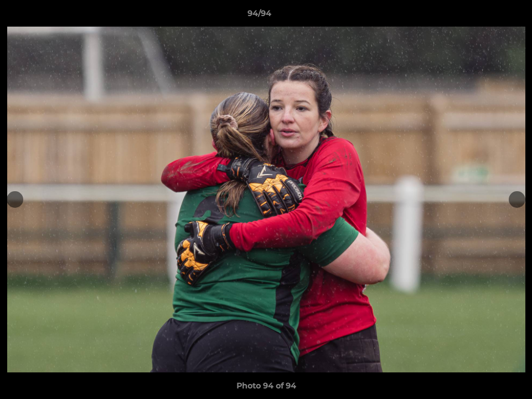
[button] (485, 16)
